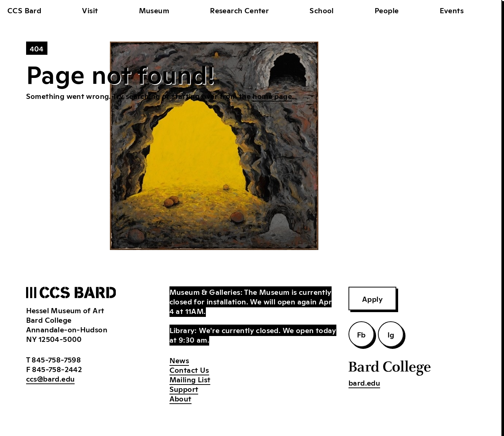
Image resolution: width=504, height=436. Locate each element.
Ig (391, 334)
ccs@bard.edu (51, 378)
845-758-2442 (57, 369)
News (179, 360)
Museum (154, 10)
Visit (90, 10)
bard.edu (364, 382)
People (387, 10)
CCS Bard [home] (24, 10)
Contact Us (189, 369)
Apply (372, 299)
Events (452, 10)
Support (184, 389)
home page (272, 96)
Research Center (239, 10)
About (180, 398)
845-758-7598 (56, 359)
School (321, 10)
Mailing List (190, 379)
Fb (361, 334)
